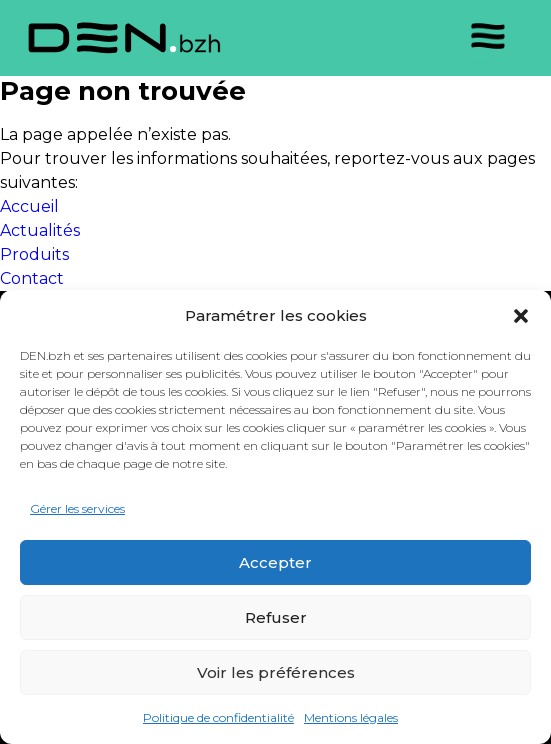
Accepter (275, 562)
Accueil (29, 206)
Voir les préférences (276, 672)
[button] (521, 316)
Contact (32, 278)
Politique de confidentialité (218, 717)
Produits (34, 254)
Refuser (276, 617)
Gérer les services (77, 508)
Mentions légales (351, 717)
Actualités (40, 230)
